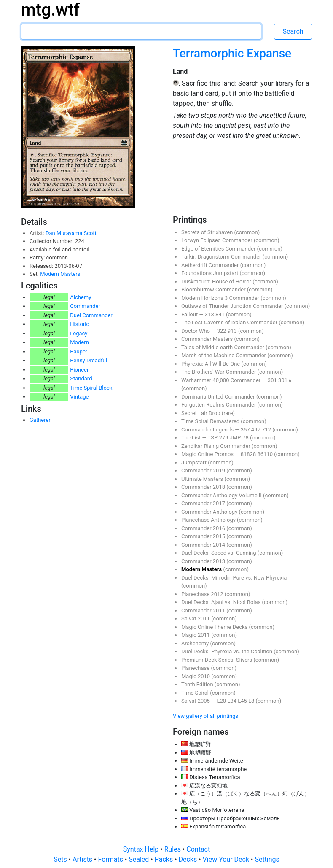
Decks (189, 859)
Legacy (79, 333)
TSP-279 (219, 438)
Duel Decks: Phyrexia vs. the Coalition (227, 651)
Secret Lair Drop (201, 413)
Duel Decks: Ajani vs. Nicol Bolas (222, 602)
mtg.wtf (50, 10)
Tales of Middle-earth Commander (223, 347)
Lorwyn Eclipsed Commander (218, 240)
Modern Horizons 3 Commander (221, 298)
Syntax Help (142, 849)
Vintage (79, 397)
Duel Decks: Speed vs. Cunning (219, 553)
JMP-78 (240, 438)
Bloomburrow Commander (214, 290)
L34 (232, 701)
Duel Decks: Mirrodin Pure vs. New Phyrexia (234, 578)
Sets (61, 859)
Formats (111, 859)
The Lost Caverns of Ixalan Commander (230, 322)
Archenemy (196, 643)
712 (267, 430)
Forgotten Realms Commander (219, 405)
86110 (266, 454)
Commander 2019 (204, 470)
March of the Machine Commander (224, 355)
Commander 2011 (204, 611)
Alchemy (81, 297)
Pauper (79, 352)
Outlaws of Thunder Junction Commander (233, 306)
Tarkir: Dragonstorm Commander (222, 257)
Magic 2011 (196, 635)
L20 (222, 701)
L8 (252, 701)
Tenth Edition (198, 684)
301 (273, 380)
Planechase (196, 668)
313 (210, 314)
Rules (173, 849)
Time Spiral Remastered (211, 421)
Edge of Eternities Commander (219, 249)
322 (222, 331)
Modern (79, 342)
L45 (243, 701)
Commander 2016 (204, 528)
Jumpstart (195, 462)
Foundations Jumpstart (210, 273)
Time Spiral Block (91, 388)
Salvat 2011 (196, 619)
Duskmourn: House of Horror (217, 282)
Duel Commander (91, 315)
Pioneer (79, 370)
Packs (165, 859)
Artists (83, 859)
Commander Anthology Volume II (222, 495)
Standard (81, 379)
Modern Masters (60, 274)
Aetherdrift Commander (211, 265)
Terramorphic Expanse (232, 53)
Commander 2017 (204, 503)
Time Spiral (196, 693)
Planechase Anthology (209, 520)
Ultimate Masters (203, 479)
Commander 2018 (204, 487)
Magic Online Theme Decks (215, 627)
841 (221, 314)
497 (256, 430)
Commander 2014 (204, 545)
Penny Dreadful (89, 360)
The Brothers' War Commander (219, 372)
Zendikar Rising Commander (216, 446)
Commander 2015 (204, 536)
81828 (249, 454)
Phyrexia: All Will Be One (211, 364)
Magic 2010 (196, 676)
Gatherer (40, 420)
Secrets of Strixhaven (208, 232)
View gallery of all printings (205, 716)
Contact (198, 849)
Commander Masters (208, 339)
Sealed (140, 859)
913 (233, 331)
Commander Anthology (210, 512)
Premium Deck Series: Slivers (217, 660)
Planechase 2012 (203, 594)
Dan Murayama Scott (71, 233)
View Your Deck (227, 859)
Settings (267, 859)
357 (246, 430)
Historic (79, 324)
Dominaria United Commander (219, 397)
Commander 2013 (204, 561)
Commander (85, 306)
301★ (285, 380)
